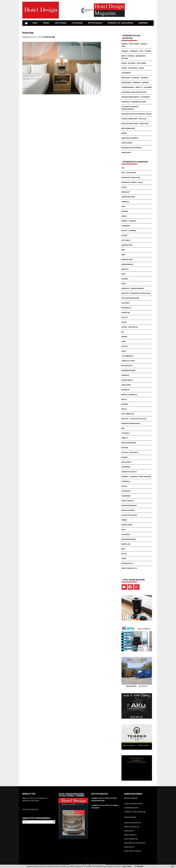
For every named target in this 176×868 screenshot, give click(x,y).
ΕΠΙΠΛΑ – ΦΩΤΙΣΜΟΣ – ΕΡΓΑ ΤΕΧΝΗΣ (134, 63)
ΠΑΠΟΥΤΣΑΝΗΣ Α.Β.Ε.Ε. (129, 568)
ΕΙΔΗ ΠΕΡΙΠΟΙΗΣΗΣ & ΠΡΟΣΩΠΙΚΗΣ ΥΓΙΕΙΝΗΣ (136, 114)
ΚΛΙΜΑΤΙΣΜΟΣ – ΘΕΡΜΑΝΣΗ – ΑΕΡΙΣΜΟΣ (135, 83)
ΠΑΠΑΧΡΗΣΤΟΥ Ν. (128, 563)
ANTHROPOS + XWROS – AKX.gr (132, 182)
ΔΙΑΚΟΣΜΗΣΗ (126, 73)
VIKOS (124, 530)
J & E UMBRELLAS (127, 356)
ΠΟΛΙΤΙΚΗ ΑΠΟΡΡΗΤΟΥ (30, 810)
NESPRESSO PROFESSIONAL (131, 424)
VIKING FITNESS (127, 525)
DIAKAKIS (125, 211)
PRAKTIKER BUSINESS (129, 443)
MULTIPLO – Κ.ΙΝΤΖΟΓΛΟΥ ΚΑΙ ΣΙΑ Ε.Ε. (134, 419)
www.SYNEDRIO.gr (131, 839)
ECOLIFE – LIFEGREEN (129, 231)
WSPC (123, 549)
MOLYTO (124, 409)
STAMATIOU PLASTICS (129, 472)
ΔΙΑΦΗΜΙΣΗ (143, 23)
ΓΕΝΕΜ (124, 559)
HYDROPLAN (126, 313)
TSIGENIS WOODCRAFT (129, 506)
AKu (123, 168)
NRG (123, 428)
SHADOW (124, 457)
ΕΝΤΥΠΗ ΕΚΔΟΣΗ (95, 23)
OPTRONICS (125, 433)
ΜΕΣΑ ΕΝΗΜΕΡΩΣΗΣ (128, 128)
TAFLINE (124, 486)
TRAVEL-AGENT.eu (128, 501)
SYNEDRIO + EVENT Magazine (135, 812)
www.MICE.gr (129, 847)
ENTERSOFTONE (127, 245)
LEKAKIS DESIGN (127, 380)
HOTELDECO (126, 303)
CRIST (124, 207)
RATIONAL (125, 448)
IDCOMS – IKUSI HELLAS (130, 327)
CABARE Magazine (131, 808)
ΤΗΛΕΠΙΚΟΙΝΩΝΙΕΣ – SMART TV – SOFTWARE (137, 87)
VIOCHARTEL (126, 535)
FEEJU (123, 274)
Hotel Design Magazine (134, 804)
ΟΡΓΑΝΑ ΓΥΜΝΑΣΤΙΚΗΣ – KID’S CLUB (134, 119)
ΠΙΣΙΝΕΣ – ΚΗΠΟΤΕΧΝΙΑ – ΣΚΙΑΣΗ (133, 68)
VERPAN (124, 520)
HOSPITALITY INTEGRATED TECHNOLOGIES (136, 293)
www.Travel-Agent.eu (133, 851)
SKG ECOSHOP (126, 462)
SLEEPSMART (126, 467)
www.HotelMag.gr (132, 827)
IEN (123, 332)
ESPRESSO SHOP (127, 260)
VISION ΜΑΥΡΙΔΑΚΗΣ (129, 539)
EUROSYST (125, 269)
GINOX (124, 284)
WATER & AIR (126, 544)
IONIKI (124, 342)
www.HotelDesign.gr (133, 823)
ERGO (123, 255)
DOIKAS (124, 216)
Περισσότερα (127, 866)
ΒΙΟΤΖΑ (124, 554)
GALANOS (125, 279)
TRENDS (46, 23)
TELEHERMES (126, 496)
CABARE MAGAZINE (128, 197)
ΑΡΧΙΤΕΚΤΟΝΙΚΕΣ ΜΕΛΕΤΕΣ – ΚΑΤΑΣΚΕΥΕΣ (136, 97)
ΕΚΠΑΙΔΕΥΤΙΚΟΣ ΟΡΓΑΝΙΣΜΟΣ (132, 148)
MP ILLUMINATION (128, 414)
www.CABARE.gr (130, 835)
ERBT (123, 250)
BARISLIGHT (126, 192)
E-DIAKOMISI (126, 226)
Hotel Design (49, 37)
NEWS (35, 23)
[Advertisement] (63, 108)
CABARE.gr (125, 202)
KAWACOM (125, 375)
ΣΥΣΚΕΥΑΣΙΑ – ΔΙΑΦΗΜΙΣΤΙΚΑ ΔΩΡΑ (134, 102)
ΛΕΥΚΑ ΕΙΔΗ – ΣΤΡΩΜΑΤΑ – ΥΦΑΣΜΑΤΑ (135, 78)
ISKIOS (124, 351)
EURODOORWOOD (127, 264)
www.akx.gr (129, 831)
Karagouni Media (77, 864)
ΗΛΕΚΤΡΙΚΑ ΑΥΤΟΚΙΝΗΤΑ (130, 138)
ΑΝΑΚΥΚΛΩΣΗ (126, 153)
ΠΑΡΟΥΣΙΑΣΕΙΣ (61, 23)
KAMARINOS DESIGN (128, 371)
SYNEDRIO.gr (126, 481)
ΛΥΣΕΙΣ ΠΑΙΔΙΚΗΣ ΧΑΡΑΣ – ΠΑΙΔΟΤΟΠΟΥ (135, 124)
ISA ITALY (125, 346)
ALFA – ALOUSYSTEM (129, 173)
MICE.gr (124, 399)
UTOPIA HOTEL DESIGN (129, 515)
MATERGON (125, 390)
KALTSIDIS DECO (127, 366)
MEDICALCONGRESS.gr (129, 395)
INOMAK (124, 337)
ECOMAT (124, 235)
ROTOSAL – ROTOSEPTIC (130, 453)
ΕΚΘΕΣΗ (124, 133)
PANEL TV (125, 438)
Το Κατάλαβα (139, 866)
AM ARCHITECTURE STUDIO (131, 178)
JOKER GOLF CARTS (128, 361)
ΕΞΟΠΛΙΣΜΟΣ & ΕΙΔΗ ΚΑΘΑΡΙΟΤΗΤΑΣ (134, 92)
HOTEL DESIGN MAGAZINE (130, 298)
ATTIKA (124, 187)
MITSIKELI (125, 404)
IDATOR (124, 322)
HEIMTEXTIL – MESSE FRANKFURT (133, 289)
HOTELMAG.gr (126, 308)
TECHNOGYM (126, 491)
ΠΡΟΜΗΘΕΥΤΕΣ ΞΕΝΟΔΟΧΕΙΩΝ (120, 23)
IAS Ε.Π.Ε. (125, 317)
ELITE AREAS (126, 240)
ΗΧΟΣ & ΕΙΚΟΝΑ (127, 143)
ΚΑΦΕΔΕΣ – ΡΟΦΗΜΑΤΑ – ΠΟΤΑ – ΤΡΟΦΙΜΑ (136, 51)
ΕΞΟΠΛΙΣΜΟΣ (77, 23)
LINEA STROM (126, 385)
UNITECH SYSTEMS (128, 510)
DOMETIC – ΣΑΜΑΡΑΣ (129, 221)
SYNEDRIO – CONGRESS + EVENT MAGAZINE (136, 477)
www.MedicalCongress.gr (135, 843)
